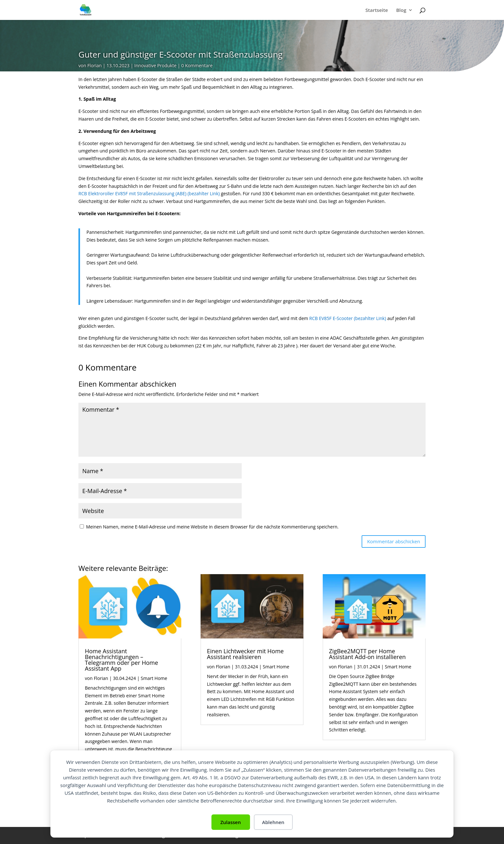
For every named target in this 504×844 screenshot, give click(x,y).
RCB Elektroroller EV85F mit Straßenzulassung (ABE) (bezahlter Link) (149, 193)
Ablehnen (273, 822)
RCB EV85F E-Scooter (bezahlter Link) (348, 318)
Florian (95, 65)
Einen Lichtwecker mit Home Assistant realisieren (245, 654)
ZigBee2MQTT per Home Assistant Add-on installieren (368, 654)
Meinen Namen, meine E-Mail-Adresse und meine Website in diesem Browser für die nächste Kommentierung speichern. (212, 527)
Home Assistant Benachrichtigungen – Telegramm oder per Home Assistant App (122, 660)
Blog (401, 10)
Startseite (377, 10)
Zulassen (230, 822)
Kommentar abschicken (394, 541)
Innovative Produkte (155, 65)
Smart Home (154, 678)
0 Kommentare (197, 65)
